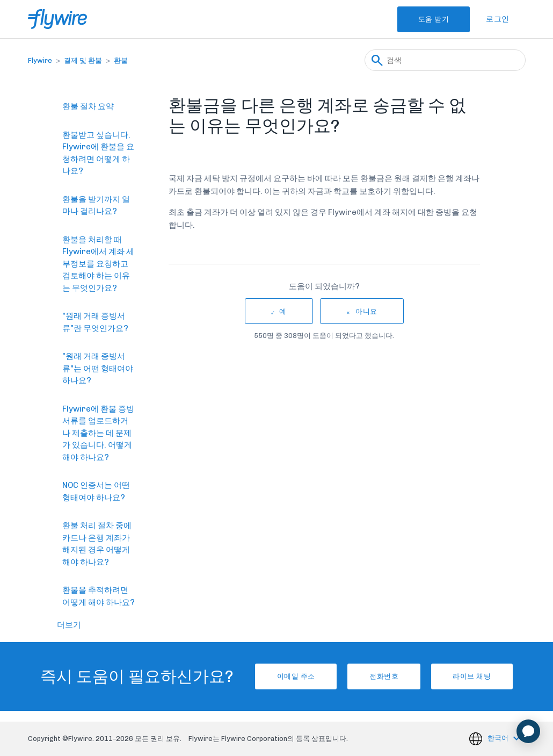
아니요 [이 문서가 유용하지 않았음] (366, 311)
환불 (121, 60)
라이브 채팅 (480, 676)
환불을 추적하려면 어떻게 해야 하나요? (99, 596)
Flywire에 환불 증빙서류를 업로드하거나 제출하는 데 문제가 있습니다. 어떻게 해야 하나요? (98, 433)
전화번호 (384, 676)
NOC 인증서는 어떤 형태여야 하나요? (96, 491)
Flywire (40, 60)
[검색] (445, 60)
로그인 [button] (498, 19)
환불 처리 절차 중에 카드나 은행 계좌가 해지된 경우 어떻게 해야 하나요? (97, 544)
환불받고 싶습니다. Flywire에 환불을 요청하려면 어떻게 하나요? (98, 153)
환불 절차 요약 (88, 106)
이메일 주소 (288, 676)
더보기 (69, 625)
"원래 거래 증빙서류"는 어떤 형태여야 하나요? (98, 368)
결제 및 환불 (83, 60)
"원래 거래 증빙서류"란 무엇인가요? (95, 322)
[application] (528, 731)
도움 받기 (429, 19)
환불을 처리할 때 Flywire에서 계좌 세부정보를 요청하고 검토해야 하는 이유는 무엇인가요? (98, 264)
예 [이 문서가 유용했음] (283, 311)
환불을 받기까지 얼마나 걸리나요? (96, 206)
